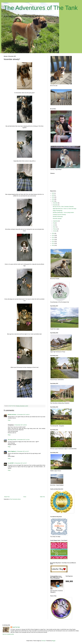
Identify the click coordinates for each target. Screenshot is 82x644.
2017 (53, 201)
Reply (9, 420)
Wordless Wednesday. (58, 217)
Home (25, 497)
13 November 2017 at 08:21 (20, 425)
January (55, 231)
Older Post (42, 497)
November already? (57, 219)
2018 (53, 199)
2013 (53, 239)
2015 (53, 235)
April (54, 225)
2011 (53, 243)
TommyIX (44, 641)
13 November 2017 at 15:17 (23, 451)
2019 (53, 197)
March (55, 227)
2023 (53, 193)
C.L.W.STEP (11, 463)
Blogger (54, 641)
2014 (53, 237)
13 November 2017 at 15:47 (20, 463)
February (55, 229)
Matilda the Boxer (12, 415)
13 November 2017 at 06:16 (23, 415)
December (56, 203)
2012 (53, 241)
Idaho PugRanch (12, 451)
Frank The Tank (16, 627)
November (56, 205)
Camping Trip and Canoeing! (59, 215)
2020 (53, 195)
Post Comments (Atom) (15, 499)
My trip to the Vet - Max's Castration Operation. (63, 207)
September (56, 221)
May (54, 223)
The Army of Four (12, 440)
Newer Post (7, 497)
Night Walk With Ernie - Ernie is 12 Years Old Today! (65, 209)
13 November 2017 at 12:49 (23, 440)
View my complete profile (8, 634)
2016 (53, 233)
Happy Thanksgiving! (58, 211)
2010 (53, 245)
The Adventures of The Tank (41, 8)
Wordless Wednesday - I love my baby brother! (63, 213)
